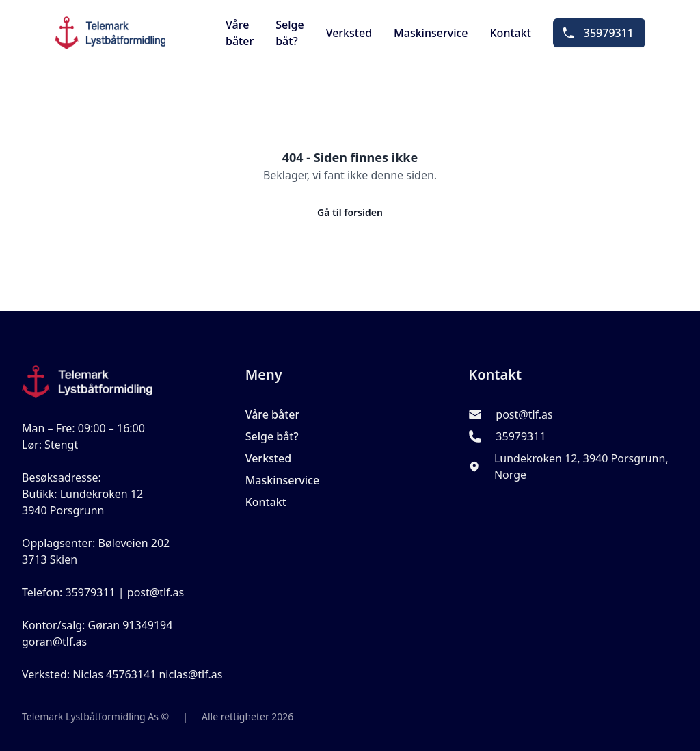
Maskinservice (431, 33)
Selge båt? (290, 33)
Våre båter (240, 33)
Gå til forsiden (350, 212)
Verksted (349, 33)
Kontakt (511, 33)
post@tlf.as (524, 414)
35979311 (598, 33)
